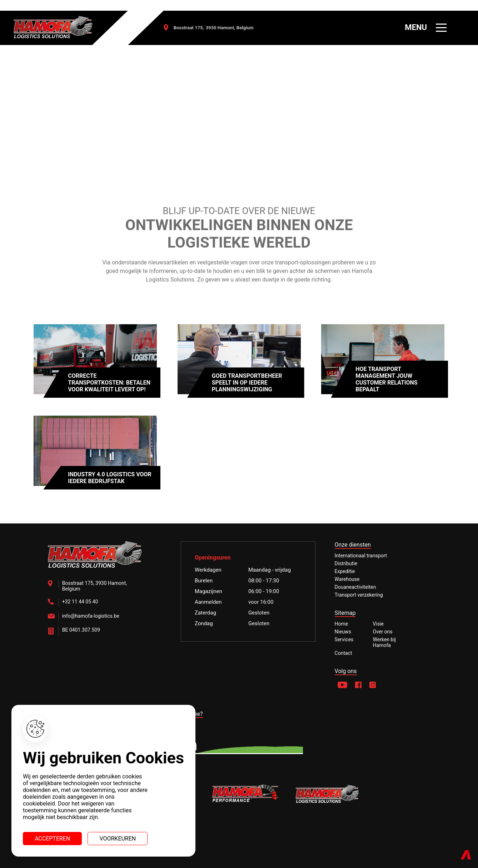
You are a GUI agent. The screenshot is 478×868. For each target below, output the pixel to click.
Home (342, 624)
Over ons (383, 632)
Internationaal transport (361, 556)
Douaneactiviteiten (355, 587)
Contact (343, 653)
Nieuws (343, 632)
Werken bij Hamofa (385, 642)
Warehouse (347, 579)
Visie (378, 624)
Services (344, 639)
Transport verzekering (359, 595)
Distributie (346, 563)
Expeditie (345, 571)
